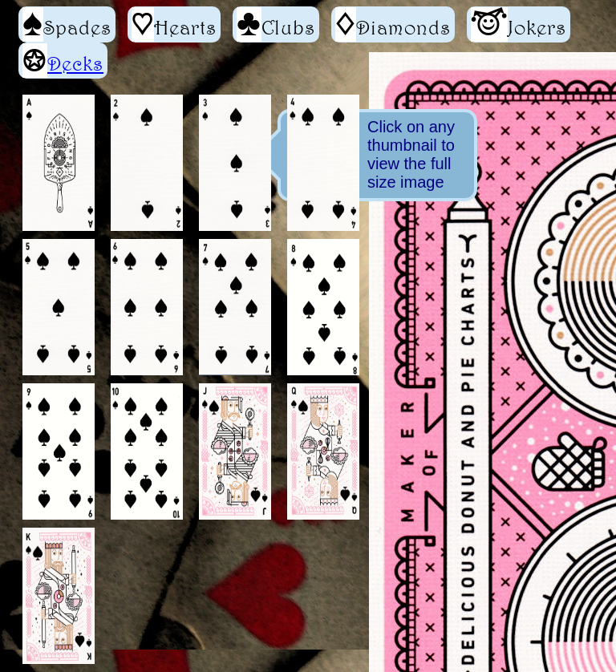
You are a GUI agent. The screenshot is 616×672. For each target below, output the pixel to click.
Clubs (276, 24)
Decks (75, 63)
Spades (67, 24)
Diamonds (393, 24)
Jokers (519, 24)
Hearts (174, 24)
